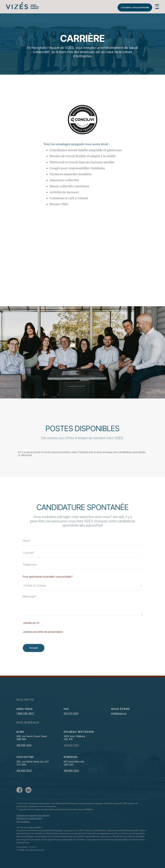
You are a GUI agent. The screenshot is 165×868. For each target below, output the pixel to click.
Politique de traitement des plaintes (33, 815)
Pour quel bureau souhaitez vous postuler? (48, 585)
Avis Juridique (23, 822)
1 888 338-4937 (25, 713)
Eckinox (33, 847)
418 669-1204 (24, 745)
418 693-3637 (24, 771)
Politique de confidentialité (29, 818)
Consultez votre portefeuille (135, 7)
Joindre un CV (31, 631)
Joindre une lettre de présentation (43, 640)
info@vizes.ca (119, 713)
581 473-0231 (71, 713)
